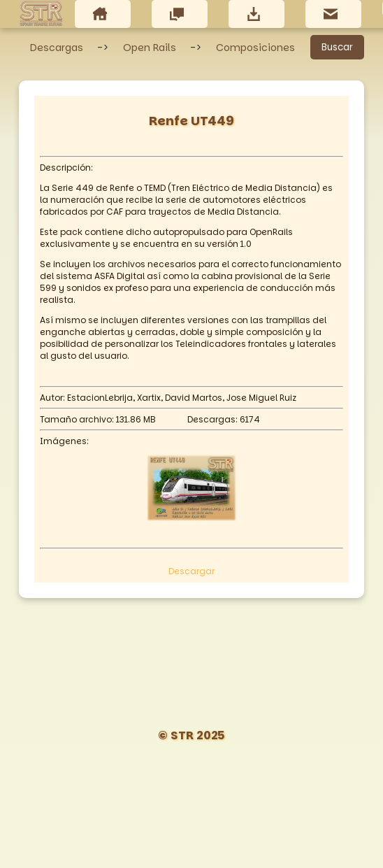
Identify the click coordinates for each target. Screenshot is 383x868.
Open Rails (150, 48)
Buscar (337, 47)
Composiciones (255, 48)
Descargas (57, 48)
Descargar (191, 571)
